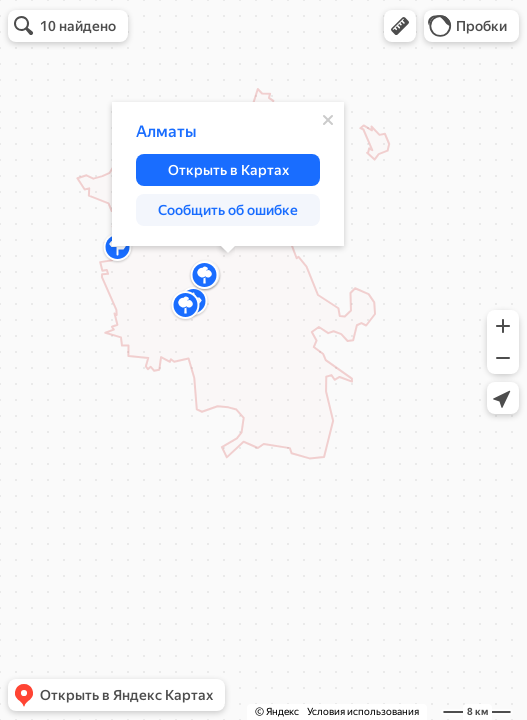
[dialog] (228, 174)
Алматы (166, 131)
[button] (400, 26)
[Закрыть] (328, 120)
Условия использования (363, 711)
